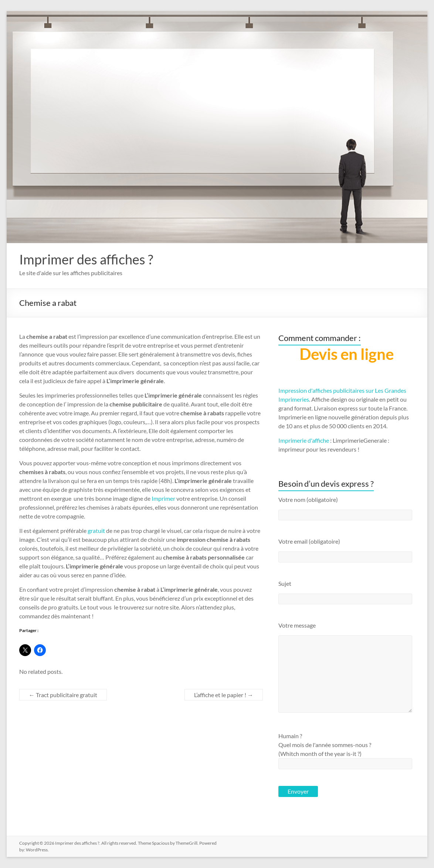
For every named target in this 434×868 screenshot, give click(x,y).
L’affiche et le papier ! (224, 695)
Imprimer (163, 498)
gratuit (96, 531)
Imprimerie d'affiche (304, 440)
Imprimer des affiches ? (86, 259)
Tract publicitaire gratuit (63, 695)
